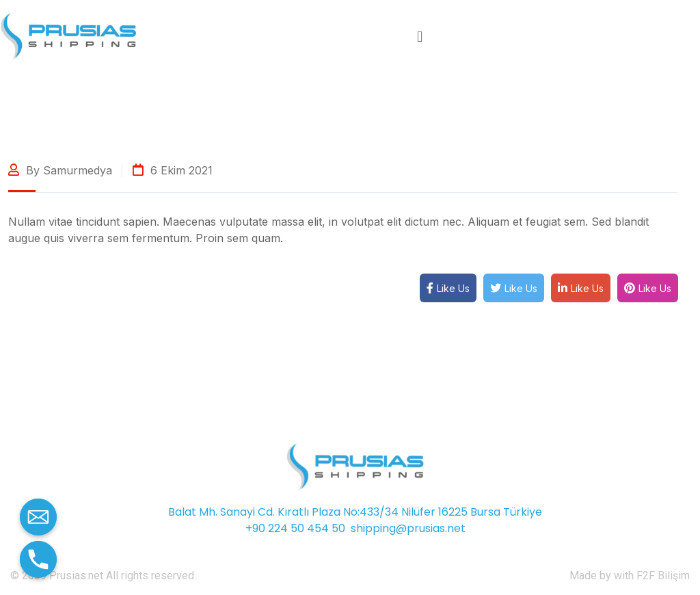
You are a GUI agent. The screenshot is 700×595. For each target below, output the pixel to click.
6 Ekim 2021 (173, 170)
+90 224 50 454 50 (295, 528)
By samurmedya (60, 170)
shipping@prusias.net (408, 528)
